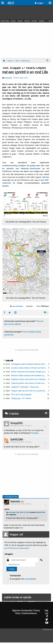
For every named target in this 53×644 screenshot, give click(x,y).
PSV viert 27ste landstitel (21, 395)
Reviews (27, 21)
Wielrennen (26, 61)
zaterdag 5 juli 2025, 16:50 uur (21, 504)
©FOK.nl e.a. (48, 630)
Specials (42, 21)
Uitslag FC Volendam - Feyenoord (25, 387)
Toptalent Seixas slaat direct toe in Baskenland (30, 379)
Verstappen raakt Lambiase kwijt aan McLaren (30, 364)
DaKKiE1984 (17, 439)
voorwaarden (30, 579)
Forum (51, 21)
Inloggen (39, 3)
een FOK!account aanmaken (17, 548)
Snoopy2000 (16, 423)
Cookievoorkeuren (29, 613)
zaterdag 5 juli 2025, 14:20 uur (21, 426)
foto (34, 433)
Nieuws (13, 21)
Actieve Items (5, 21)
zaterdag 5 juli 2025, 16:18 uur (21, 442)
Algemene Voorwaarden (22, 610)
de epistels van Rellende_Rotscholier (21, 168)
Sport (17, 61)
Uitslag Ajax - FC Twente (21, 398)
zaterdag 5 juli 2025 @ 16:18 (19, 512)
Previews (34, 21)
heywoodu (15, 501)
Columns (20, 21)
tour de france (18, 306)
